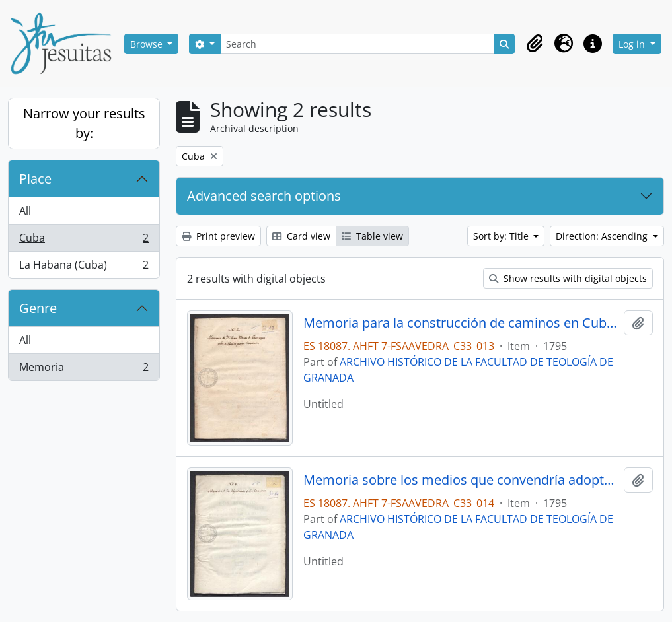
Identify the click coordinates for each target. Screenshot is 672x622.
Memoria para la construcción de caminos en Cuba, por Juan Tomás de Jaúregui (461, 323)
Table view (372, 236)
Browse (148, 44)
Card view (301, 236)
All (25, 211)
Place (35, 179)
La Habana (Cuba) (84, 267)
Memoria (84, 370)
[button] (535, 44)
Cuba (84, 241)
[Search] (357, 44)
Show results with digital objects (568, 278)
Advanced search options (264, 196)
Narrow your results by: (84, 123)
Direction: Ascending (603, 236)
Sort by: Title (502, 236)
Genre (38, 308)
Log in (633, 44)
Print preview (218, 236)
